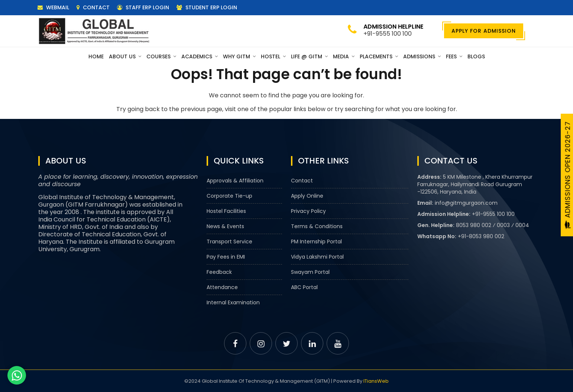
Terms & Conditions (317, 226)
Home (96, 56)
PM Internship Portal (316, 242)
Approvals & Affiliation (235, 181)
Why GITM (239, 56)
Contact (93, 7)
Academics (200, 56)
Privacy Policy (308, 211)
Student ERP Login (207, 7)
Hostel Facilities (226, 211)
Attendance (222, 287)
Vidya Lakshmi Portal (317, 257)
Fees (454, 56)
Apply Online (307, 196)
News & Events (225, 226)
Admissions (422, 56)
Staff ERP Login (143, 7)
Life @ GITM (309, 56)
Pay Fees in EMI (226, 257)
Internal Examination (233, 302)
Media (344, 56)
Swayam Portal (310, 272)
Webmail (53, 7)
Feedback (219, 272)
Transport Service (229, 242)
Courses (161, 56)
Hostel (273, 56)
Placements (379, 56)
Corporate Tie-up (229, 196)
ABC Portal (304, 287)
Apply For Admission (484, 31)
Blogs (476, 56)
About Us (125, 56)
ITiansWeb (376, 381)
